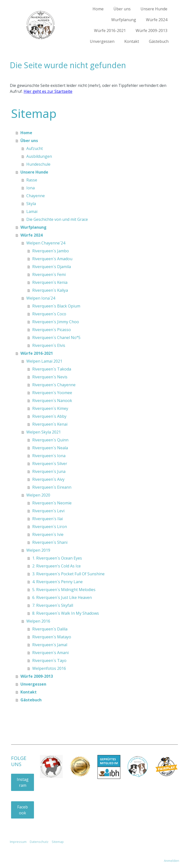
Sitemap (58, 842)
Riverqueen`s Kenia (50, 282)
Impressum (18, 842)
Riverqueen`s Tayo (49, 660)
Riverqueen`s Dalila (50, 629)
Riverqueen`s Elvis (49, 345)
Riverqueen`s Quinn (50, 440)
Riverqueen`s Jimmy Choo (56, 322)
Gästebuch (159, 41)
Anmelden (172, 861)
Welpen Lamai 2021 (44, 361)
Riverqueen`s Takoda (52, 369)
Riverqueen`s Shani (50, 542)
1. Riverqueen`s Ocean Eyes (57, 558)
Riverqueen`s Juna (49, 471)
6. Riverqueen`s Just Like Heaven (62, 597)
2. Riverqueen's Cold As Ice (56, 566)
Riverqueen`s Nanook (52, 401)
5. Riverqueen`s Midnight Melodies (64, 590)
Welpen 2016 (38, 621)
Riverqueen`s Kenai (50, 424)
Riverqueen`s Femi (49, 274)
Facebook (23, 810)
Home (98, 9)
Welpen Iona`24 (41, 298)
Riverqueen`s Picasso (52, 330)
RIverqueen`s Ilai (47, 519)
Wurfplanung (124, 20)
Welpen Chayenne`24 (46, 243)
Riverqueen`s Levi (48, 511)
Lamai (32, 211)
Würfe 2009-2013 (151, 31)
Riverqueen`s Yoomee (52, 393)
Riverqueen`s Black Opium (56, 306)
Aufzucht (35, 148)
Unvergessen (102, 41)
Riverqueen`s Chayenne (54, 385)
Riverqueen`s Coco (49, 314)
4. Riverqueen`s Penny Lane (57, 582)
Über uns (122, 9)
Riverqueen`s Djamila (52, 267)
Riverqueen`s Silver (50, 464)
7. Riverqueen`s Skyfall (53, 605)
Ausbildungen (39, 156)
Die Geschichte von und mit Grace (57, 219)
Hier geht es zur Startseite (48, 91)
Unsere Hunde (154, 9)
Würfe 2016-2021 (110, 31)
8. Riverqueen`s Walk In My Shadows (66, 613)
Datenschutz (39, 842)
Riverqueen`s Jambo (51, 251)
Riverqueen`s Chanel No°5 (56, 338)
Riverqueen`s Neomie (52, 503)
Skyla (31, 204)
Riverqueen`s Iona (49, 456)
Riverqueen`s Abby (49, 416)
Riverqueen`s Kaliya (50, 290)
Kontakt (132, 41)
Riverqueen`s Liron (50, 527)
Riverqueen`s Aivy (48, 479)
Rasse (32, 180)
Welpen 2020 (38, 495)
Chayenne (36, 196)
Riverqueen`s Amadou (52, 259)
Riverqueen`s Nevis (50, 377)
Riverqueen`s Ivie (48, 534)
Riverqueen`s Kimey (50, 408)
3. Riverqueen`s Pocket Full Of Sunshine (68, 574)
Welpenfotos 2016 (49, 668)
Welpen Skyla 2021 (44, 432)
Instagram (23, 782)
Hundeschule (38, 164)
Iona (31, 188)
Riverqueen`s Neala (50, 448)
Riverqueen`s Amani (50, 653)
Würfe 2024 (157, 20)
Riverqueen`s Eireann (52, 487)
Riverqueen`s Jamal (50, 645)
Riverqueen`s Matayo (52, 637)
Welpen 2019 (38, 550)
